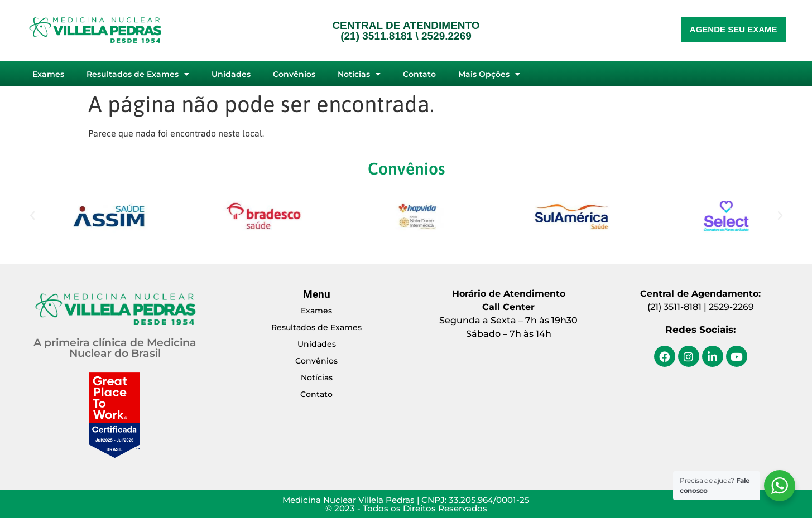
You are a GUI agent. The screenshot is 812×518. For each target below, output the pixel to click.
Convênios (294, 74)
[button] (32, 216)
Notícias (359, 74)
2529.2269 (446, 36)
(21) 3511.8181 (376, 36)
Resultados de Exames (138, 74)
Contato (419, 74)
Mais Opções (489, 74)
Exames (48, 74)
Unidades (231, 74)
